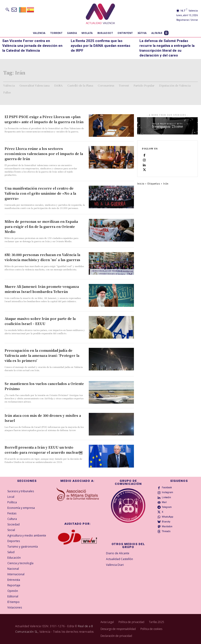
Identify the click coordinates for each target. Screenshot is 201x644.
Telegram (167, 507)
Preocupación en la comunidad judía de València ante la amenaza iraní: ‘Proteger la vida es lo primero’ (42, 355)
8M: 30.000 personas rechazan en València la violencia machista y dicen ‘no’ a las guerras (42, 257)
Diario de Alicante (118, 553)
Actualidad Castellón (120, 559)
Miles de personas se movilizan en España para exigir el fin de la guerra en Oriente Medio (41, 227)
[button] (7, 9)
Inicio (141, 183)
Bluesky (166, 522)
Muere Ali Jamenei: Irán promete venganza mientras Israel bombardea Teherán (42, 289)
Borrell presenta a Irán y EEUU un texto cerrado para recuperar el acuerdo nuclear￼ (43, 450)
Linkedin (166, 497)
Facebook (167, 487)
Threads (166, 531)
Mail (164, 502)
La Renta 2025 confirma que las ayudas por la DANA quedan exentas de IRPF (100, 46)
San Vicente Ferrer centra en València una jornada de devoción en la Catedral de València (32, 46)
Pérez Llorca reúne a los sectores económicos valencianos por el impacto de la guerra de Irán (44, 154)
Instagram (167, 492)
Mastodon (167, 526)
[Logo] (100, 15)
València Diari (115, 565)
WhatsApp (167, 517)
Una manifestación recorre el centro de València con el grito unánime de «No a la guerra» (40, 193)
